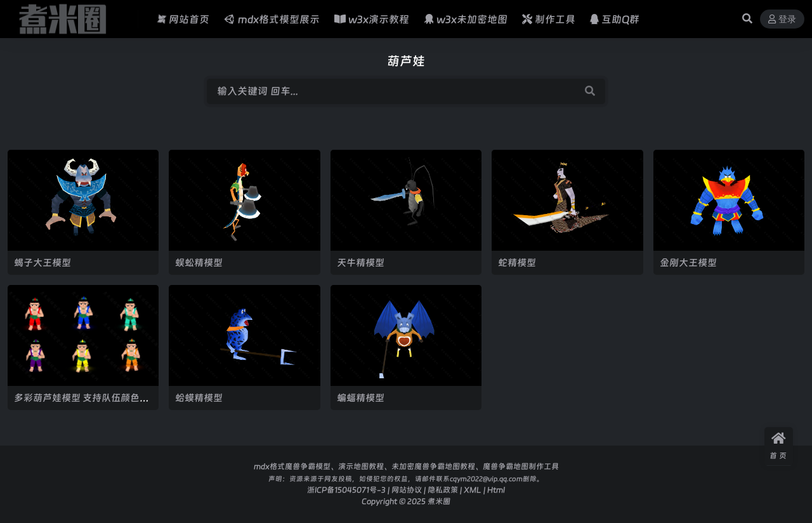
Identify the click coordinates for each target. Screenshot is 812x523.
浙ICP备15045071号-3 (346, 490)
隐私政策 (443, 490)
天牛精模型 (361, 262)
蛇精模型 (517, 262)
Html (496, 490)
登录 (782, 19)
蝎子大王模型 (43, 262)
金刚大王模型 (688, 262)
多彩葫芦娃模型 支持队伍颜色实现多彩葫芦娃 (82, 403)
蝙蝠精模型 (361, 398)
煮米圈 (439, 501)
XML (473, 490)
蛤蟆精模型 (199, 398)
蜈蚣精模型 (199, 262)
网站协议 (407, 490)
